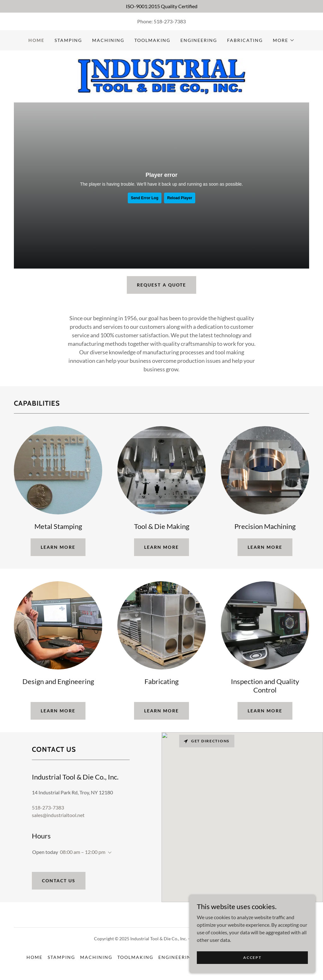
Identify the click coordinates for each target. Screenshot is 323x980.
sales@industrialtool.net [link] (58, 815)
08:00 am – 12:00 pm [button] (83, 852)
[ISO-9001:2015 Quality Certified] (161, 6)
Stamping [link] (68, 40)
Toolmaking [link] (152, 40)
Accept (252, 957)
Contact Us (59, 881)
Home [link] (36, 40)
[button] (284, 40)
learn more (58, 547)
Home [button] (35, 957)
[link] (161, 76)
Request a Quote (161, 285)
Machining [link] (108, 40)
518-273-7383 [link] (170, 21)
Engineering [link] (199, 40)
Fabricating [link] (245, 40)
